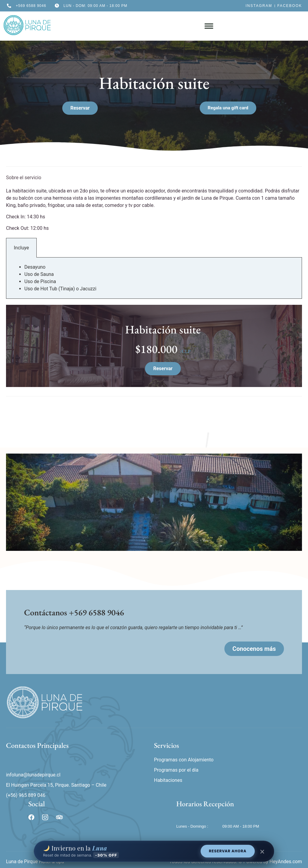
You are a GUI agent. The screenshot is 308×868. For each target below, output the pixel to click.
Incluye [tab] (21, 248)
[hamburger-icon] (209, 26)
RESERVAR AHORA (228, 851)
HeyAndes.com (286, 862)
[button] (228, 108)
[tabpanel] (154, 278)
